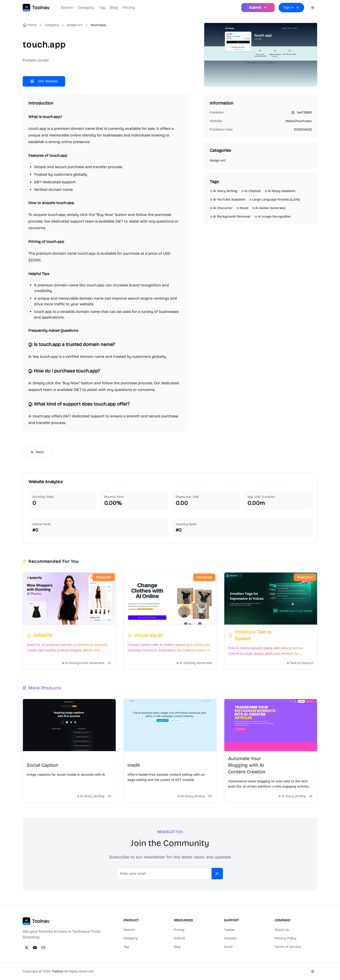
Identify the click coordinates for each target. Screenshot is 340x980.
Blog (114, 7)
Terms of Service (288, 947)
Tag (102, 7)
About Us (282, 930)
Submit (179, 938)
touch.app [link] (98, 25)
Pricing (129, 7)
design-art (75, 25)
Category (86, 7)
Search (67, 7)
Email (228, 947)
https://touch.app (299, 121)
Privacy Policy (285, 938)
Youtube (230, 938)
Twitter (229, 930)
